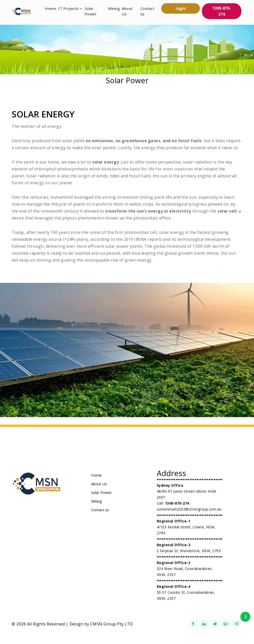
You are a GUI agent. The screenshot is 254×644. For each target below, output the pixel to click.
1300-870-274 (222, 11)
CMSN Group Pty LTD (112, 624)
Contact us (147, 11)
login (181, 8)
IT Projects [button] (70, 8)
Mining (114, 8)
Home (50, 8)
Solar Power (91, 11)
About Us (127, 11)
